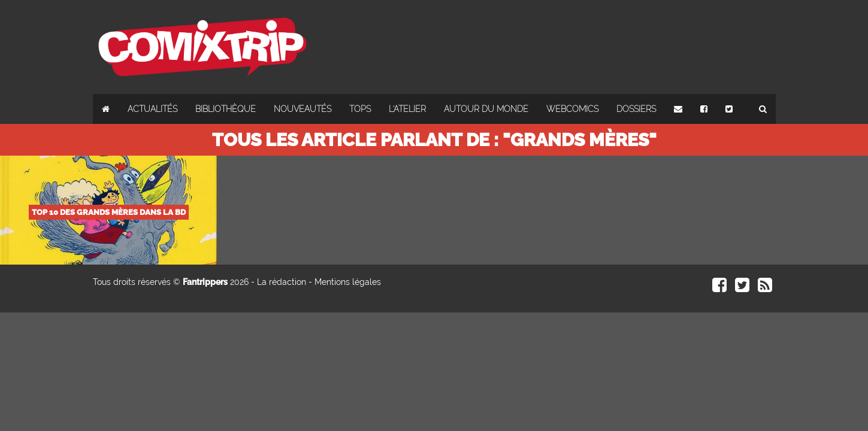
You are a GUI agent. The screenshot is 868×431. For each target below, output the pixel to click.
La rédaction (282, 282)
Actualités (152, 109)
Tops (360, 109)
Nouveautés (303, 109)
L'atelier (407, 109)
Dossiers (636, 109)
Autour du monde (486, 109)
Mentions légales (348, 282)
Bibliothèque (226, 109)
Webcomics (572, 109)
